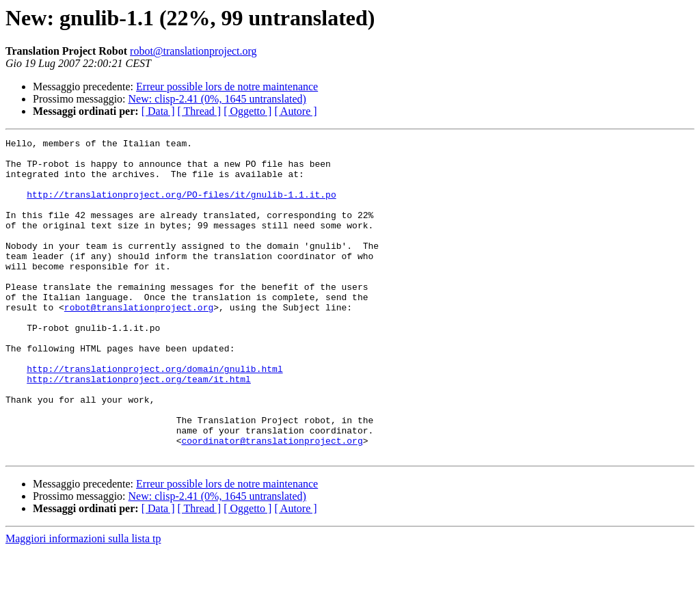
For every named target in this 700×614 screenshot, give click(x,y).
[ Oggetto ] (247, 111)
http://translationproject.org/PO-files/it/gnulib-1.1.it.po (181, 206)
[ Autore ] (295, 111)
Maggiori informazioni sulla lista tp (83, 602)
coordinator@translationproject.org (272, 502)
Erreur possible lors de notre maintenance (227, 86)
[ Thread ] (200, 111)
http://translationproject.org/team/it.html (139, 428)
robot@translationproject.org (193, 51)
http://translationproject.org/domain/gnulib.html (154, 416)
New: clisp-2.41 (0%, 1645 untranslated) (217, 99)
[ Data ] (158, 111)
